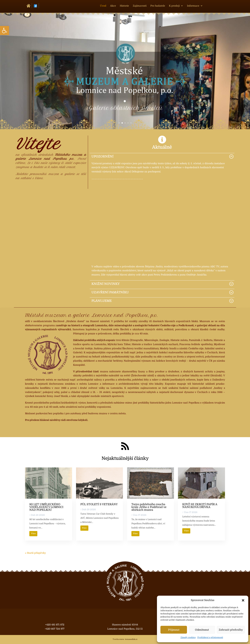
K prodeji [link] (174, 6)
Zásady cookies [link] (188, 637)
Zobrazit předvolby (231, 630)
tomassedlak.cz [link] (131, 639)
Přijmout (174, 630)
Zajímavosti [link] (140, 6)
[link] (5, 30)
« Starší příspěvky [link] (35, 553)
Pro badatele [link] (158, 6)
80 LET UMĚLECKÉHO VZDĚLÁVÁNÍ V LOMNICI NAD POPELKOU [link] (46, 507)
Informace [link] (193, 6)
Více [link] (33, 533)
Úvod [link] (103, 6)
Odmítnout (202, 630)
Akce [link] (113, 6)
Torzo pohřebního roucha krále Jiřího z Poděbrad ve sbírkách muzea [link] (149, 507)
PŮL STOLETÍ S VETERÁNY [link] (99, 504)
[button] (243, 600)
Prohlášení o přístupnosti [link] (210, 637)
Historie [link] (124, 6)
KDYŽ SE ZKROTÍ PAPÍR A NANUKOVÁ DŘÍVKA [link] (200, 506)
